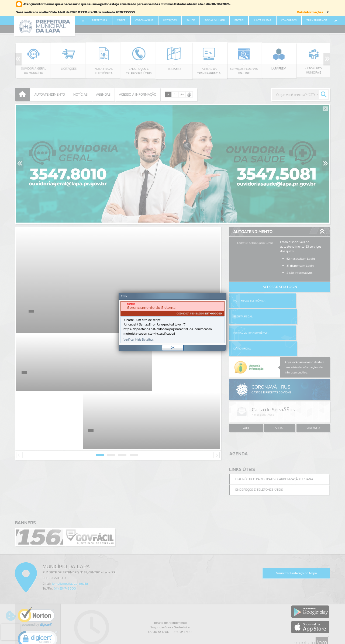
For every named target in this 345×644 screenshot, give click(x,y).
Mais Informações (310, 12)
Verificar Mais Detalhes (139, 340)
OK (173, 348)
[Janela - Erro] (172, 322)
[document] (172, 322)
